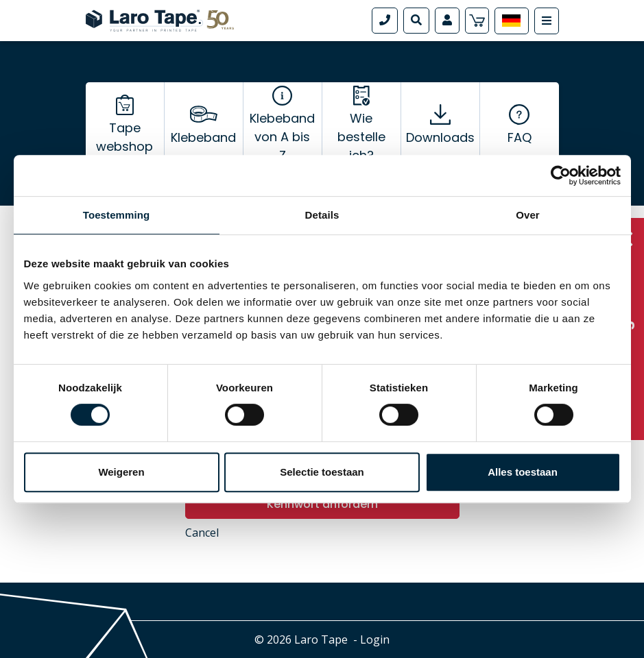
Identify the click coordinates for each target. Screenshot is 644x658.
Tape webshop (124, 137)
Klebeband (203, 137)
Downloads (440, 137)
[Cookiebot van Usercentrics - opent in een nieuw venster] (561, 175)
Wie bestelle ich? (361, 137)
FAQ (520, 137)
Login (375, 639)
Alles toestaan (523, 472)
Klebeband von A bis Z (282, 137)
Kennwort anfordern (322, 504)
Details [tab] (322, 215)
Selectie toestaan (322, 472)
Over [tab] (528, 215)
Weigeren (121, 472)
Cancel (202, 533)
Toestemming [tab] (117, 215)
